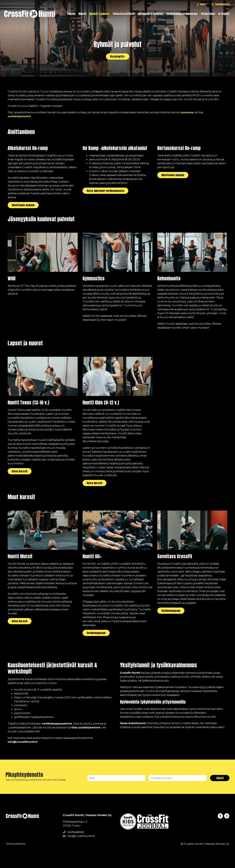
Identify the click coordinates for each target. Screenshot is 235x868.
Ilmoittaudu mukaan (23, 205)
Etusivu (71, 14)
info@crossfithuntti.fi (23, 742)
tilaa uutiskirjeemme (86, 727)
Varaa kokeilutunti (133, 723)
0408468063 (74, 832)
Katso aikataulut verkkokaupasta (105, 191)
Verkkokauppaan (96, 633)
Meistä (82, 14)
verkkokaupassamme (57, 724)
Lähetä (220, 778)
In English (224, 14)
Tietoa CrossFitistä (123, 14)
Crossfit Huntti (130, 673)
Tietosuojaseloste (16, 844)
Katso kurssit (20, 471)
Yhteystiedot (208, 14)
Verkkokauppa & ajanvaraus (182, 14)
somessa (187, 112)
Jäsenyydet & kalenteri (150, 14)
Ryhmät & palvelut (99, 14)
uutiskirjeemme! (19, 116)
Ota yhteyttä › (118, 56)
